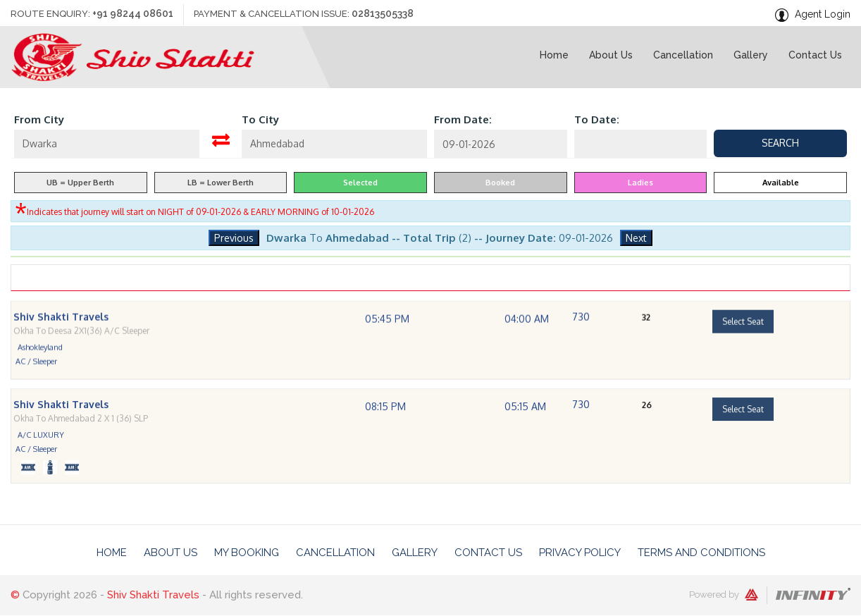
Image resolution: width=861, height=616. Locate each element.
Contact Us (488, 553)
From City (39, 119)
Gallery (415, 553)
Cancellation (335, 553)
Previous (234, 238)
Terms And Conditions (701, 553)
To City (260, 119)
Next (636, 238)
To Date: (597, 119)
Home (112, 553)
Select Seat (743, 344)
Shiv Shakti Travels (153, 596)
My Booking (247, 553)
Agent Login (823, 14)
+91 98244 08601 (133, 13)
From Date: (463, 119)
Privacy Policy (580, 553)
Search (780, 143)
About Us (171, 553)
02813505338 (383, 13)
